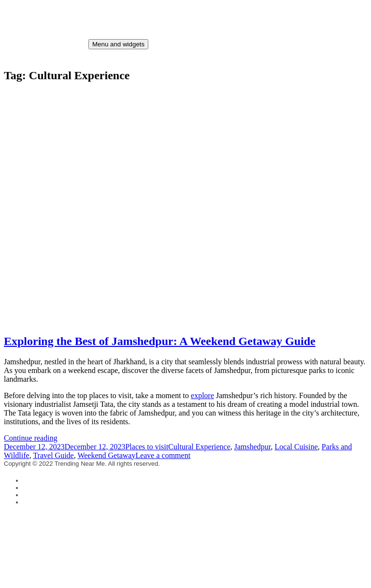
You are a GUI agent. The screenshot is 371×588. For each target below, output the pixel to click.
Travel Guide (53, 455)
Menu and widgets (118, 44)
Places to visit (147, 447)
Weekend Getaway (106, 455)
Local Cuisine (296, 447)
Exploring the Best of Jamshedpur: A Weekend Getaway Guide (160, 341)
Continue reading (31, 438)
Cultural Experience (199, 447)
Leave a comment (163, 455)
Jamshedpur (253, 447)
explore (202, 395)
